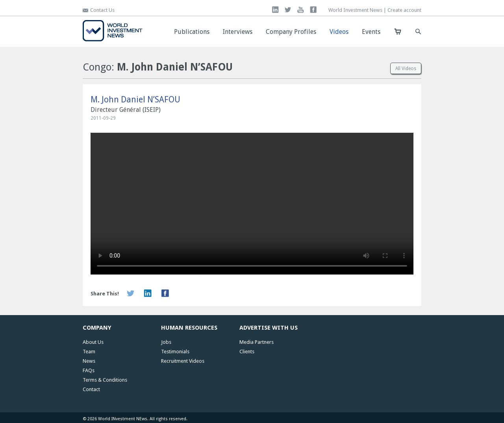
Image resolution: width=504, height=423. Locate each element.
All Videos (406, 69)
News (89, 361)
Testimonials (175, 352)
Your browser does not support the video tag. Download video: (252, 204)
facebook (313, 10)
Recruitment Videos (183, 361)
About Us (93, 342)
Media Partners (257, 342)
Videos (339, 32)
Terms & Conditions (105, 380)
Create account (404, 10)
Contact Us (102, 10)
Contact (91, 389)
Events (371, 32)
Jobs (166, 342)
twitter (288, 10)
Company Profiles (291, 32)
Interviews (238, 32)
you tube (301, 10)
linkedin (275, 10)
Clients (247, 352)
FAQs (89, 370)
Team (89, 352)
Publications (192, 32)
